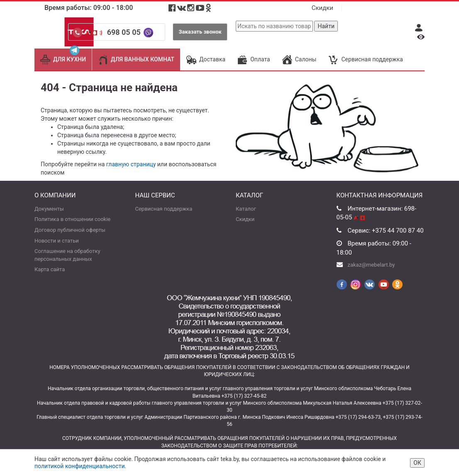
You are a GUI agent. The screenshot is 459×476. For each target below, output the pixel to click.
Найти (326, 26)
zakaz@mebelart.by (371, 265)
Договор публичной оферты (70, 230)
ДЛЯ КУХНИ (63, 59)
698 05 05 (125, 32)
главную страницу (131, 164)
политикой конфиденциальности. (80, 466)
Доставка (206, 59)
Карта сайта (50, 269)
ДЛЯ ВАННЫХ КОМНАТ (136, 59)
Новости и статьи (57, 241)
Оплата (254, 59)
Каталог (246, 209)
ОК (417, 463)
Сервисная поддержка (365, 59)
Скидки (322, 8)
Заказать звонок (200, 32)
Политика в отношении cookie (72, 219)
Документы (49, 209)
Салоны (299, 59)
